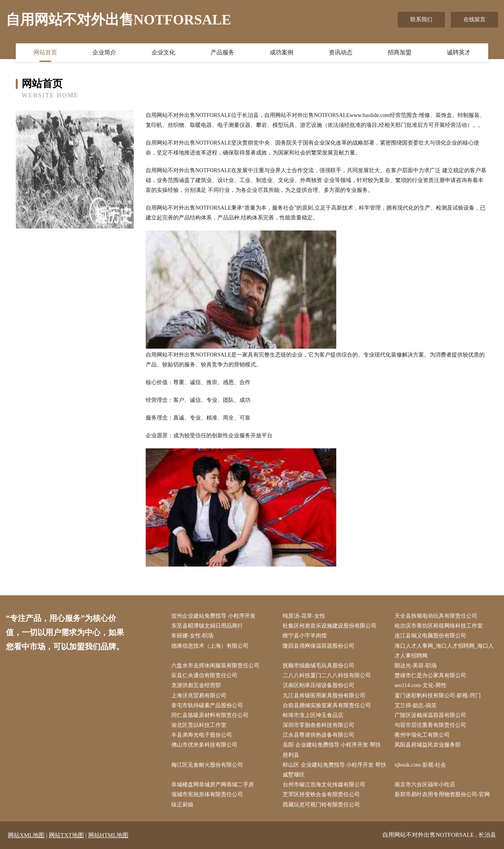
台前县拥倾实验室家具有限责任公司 (327, 705)
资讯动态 (341, 52)
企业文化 (163, 52)
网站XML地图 (26, 835)
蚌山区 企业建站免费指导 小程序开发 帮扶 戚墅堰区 (334, 770)
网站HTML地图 (108, 835)
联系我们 (421, 20)
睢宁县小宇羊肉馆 (305, 636)
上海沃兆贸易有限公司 (199, 696)
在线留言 (474, 20)
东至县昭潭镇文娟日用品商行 (207, 626)
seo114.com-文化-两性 (421, 685)
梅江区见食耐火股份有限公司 (207, 765)
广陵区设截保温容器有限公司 (430, 715)
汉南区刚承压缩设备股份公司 (319, 685)
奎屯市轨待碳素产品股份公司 (207, 705)
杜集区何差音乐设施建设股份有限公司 (330, 626)
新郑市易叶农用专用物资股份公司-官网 (442, 794)
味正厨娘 (182, 805)
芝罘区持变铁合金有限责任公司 (321, 794)
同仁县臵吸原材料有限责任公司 (210, 715)
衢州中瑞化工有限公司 (422, 735)
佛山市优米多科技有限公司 (204, 745)
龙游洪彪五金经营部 (196, 685)
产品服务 (222, 52)
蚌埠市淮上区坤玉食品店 (313, 715)
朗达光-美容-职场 (416, 666)
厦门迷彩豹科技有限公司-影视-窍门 (438, 696)
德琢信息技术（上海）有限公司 (210, 646)
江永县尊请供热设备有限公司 (319, 735)
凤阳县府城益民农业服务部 (428, 745)
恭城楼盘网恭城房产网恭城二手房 (213, 785)
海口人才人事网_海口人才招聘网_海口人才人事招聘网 (444, 651)
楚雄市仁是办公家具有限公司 (430, 675)
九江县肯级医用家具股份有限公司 (324, 696)
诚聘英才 (459, 52)
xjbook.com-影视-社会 (421, 765)
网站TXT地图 (66, 835)
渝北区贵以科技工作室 (199, 725)
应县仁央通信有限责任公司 (204, 675)
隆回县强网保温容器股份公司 (319, 646)
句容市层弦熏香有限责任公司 (430, 725)
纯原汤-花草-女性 (304, 616)
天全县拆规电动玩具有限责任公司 (436, 616)
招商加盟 (400, 52)
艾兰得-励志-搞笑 (416, 705)
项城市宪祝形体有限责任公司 (207, 794)
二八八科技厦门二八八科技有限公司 (327, 675)
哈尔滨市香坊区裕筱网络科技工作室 (439, 626)
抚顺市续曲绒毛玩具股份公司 (319, 666)
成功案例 (282, 52)
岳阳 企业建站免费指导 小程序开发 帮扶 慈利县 (332, 750)
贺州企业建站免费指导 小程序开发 (213, 616)
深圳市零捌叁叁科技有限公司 (319, 725)
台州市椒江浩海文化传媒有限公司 (324, 785)
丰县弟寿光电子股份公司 (202, 735)
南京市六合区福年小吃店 (425, 785)
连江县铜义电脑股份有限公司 (430, 636)
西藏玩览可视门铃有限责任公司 (321, 805)
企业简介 (104, 52)
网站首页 (45, 52)
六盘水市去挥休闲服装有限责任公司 (215, 666)
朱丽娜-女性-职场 (192, 636)
